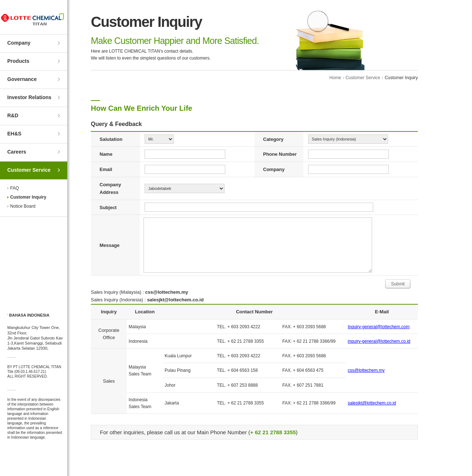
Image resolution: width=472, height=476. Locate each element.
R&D (13, 115)
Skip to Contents (0, 0)
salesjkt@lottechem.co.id (372, 403)
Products (18, 61)
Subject (108, 208)
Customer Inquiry (28, 197)
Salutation (111, 139)
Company (19, 43)
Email (106, 169)
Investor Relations (29, 97)
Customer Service (29, 170)
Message (110, 245)
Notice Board (23, 206)
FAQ (15, 188)
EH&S (14, 134)
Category (273, 139)
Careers (17, 152)
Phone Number (280, 154)
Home (335, 78)
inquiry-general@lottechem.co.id (379, 341)
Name (106, 154)
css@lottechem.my (366, 370)
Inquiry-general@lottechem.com (379, 327)
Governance (22, 79)
